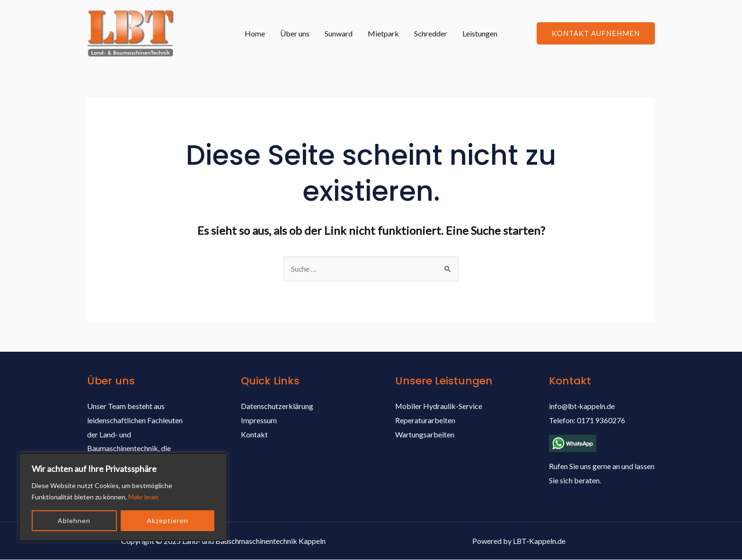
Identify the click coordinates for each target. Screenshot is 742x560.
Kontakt (254, 435)
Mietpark (383, 33)
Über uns (295, 33)
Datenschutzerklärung (277, 406)
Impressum (259, 421)
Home (255, 33)
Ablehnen (74, 520)
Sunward (339, 33)
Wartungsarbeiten (425, 435)
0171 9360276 (601, 421)
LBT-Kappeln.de (539, 541)
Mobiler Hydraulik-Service (439, 406)
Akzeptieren (168, 520)
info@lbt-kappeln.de (583, 406)
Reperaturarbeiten (425, 421)
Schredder (431, 33)
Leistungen (480, 33)
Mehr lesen (145, 497)
